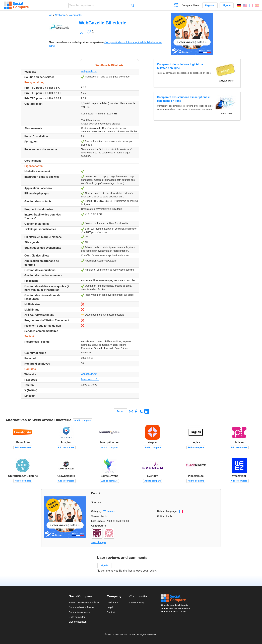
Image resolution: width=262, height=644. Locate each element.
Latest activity (137, 603)
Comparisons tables (79, 612)
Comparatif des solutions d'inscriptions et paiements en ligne (184, 99)
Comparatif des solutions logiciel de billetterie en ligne (180, 66)
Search (133, 5)
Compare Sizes (190, 5)
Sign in (227, 5)
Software (60, 15)
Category (96, 511)
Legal (110, 607)
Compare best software (81, 607)
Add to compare (82, 420)
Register (210, 5)
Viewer (95, 516)
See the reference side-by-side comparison (76, 42)
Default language (167, 511)
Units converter (77, 617)
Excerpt (96, 493)
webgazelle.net (89, 71)
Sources (96, 502)
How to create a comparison (84, 603)
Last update (98, 521)
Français (251, 5)
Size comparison (78, 622)
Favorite (82, 32)
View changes (99, 542)
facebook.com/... (90, 379)
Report (120, 411)
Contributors (99, 526)
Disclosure (112, 603)
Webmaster (76, 15)
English (245, 5)
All (51, 15)
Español (257, 5)
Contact (111, 612)
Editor (161, 516)
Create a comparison (176, 6)
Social (177, 598)
